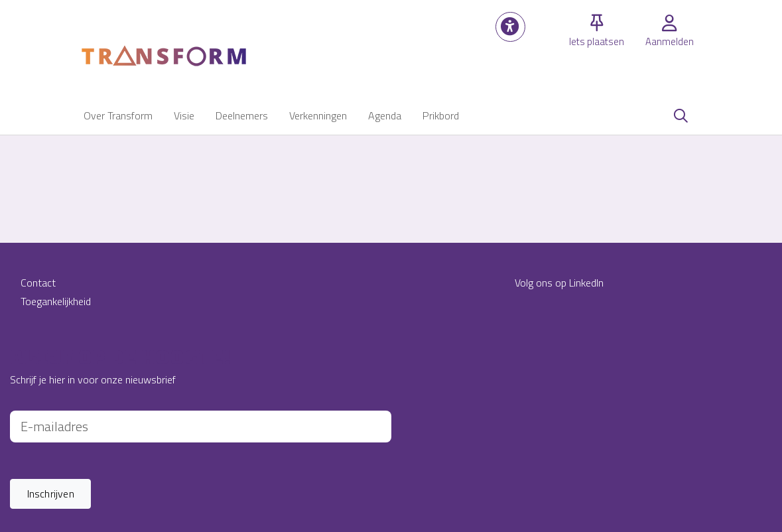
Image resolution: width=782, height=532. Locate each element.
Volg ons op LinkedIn (559, 283)
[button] (510, 27)
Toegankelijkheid (56, 301)
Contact (38, 283)
